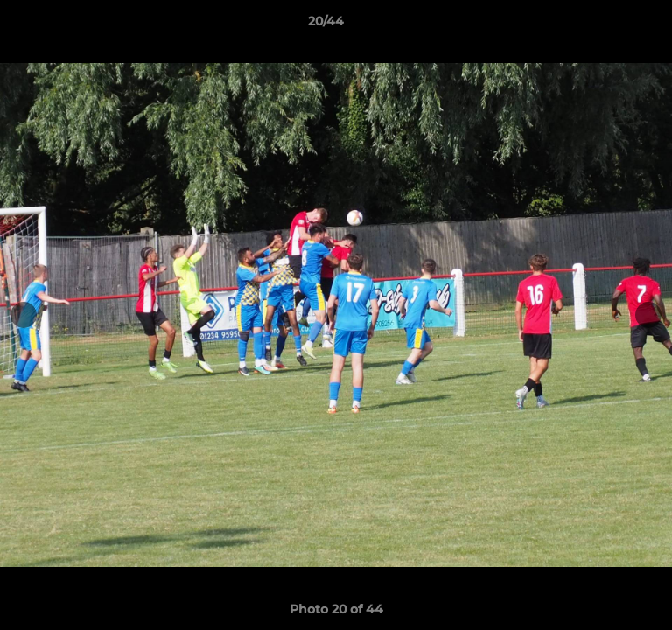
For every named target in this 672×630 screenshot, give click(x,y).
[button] (609, 25)
